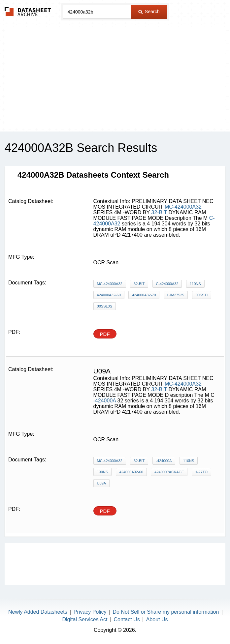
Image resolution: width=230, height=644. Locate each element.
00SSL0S (105, 306)
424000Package (169, 472)
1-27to (201, 472)
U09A (102, 483)
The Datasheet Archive (28, 12)
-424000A (105, 401)
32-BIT (159, 212)
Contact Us (127, 619)
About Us (157, 619)
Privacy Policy (90, 612)
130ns (103, 472)
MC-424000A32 (183, 207)
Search (149, 12)
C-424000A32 (167, 284)
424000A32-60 (109, 295)
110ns (195, 284)
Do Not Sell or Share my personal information (166, 612)
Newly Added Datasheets (38, 612)
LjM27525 (176, 295)
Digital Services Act (85, 619)
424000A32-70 (144, 295)
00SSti (202, 295)
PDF (105, 334)
